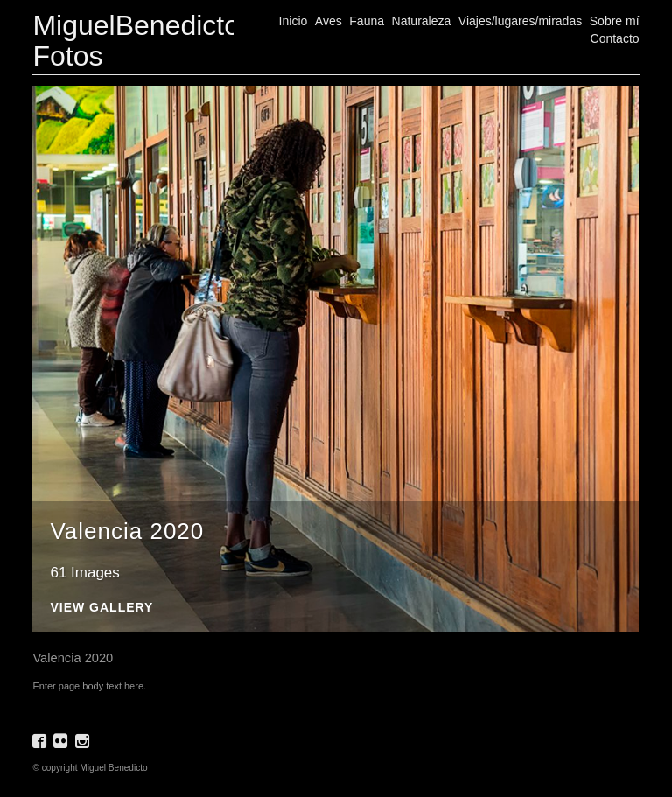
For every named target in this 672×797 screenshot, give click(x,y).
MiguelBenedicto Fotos (136, 41)
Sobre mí (615, 21)
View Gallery (101, 608)
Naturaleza (422, 21)
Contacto (615, 38)
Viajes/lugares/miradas (520, 21)
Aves (329, 21)
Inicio (294, 21)
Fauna (367, 21)
